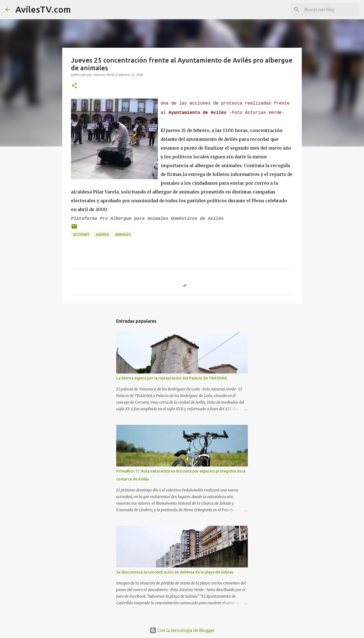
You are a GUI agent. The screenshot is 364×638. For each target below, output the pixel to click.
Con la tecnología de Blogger (182, 630)
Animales (123, 234)
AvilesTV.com (43, 9)
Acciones (81, 234)
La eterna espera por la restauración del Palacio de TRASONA (172, 378)
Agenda (102, 234)
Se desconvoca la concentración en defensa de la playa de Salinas (175, 572)
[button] (74, 86)
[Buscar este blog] (331, 10)
